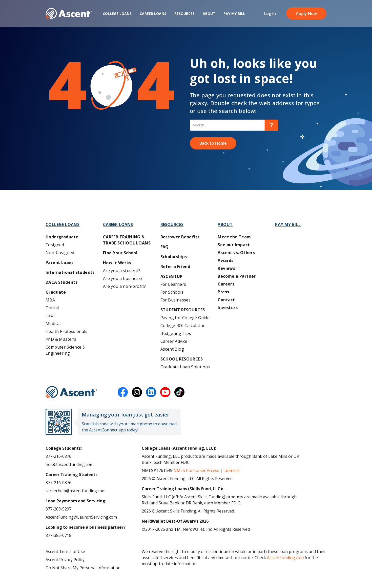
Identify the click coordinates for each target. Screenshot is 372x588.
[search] (272, 125)
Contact (226, 300)
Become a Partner (237, 276)
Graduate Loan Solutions (185, 367)
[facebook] (123, 392)
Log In (270, 15)
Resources (184, 15)
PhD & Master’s (61, 339)
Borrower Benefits (180, 237)
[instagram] (137, 392)
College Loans (117, 15)
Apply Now (306, 15)
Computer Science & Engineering (65, 350)
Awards (225, 260)
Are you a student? (122, 271)
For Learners (173, 284)
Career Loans (153, 15)
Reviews (226, 268)
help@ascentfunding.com (69, 464)
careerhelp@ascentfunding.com (76, 491)
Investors (228, 308)
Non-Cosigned (60, 253)
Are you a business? (123, 278)
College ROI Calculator (183, 326)
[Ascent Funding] (71, 392)
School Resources (182, 359)
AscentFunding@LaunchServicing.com (81, 517)
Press (223, 292)
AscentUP (172, 276)
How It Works (117, 263)
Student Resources (183, 310)
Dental (52, 308)
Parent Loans (60, 262)
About (209, 15)
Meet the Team (234, 237)
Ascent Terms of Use (65, 552)
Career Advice (174, 341)
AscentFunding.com (285, 558)
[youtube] (165, 392)
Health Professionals (66, 331)
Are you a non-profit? (124, 286)
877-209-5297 (58, 509)
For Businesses (176, 300)
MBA (50, 300)
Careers (226, 284)
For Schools (172, 292)
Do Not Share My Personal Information (83, 568)
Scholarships (174, 257)
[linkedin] (151, 392)
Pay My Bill (234, 15)
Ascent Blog (172, 349)
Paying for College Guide (185, 318)
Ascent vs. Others (236, 253)
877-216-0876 (58, 456)
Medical (53, 324)
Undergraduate (62, 237)
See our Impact (234, 245)
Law (49, 316)
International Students (70, 272)
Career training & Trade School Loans (127, 240)
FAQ (165, 247)
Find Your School (120, 253)
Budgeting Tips (176, 333)
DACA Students (61, 282)
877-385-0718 (58, 535)
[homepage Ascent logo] (69, 15)
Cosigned (55, 245)
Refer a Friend (175, 267)
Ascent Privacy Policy (65, 560)
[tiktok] (179, 392)
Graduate (56, 292)
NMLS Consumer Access (196, 470)
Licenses (232, 470)
